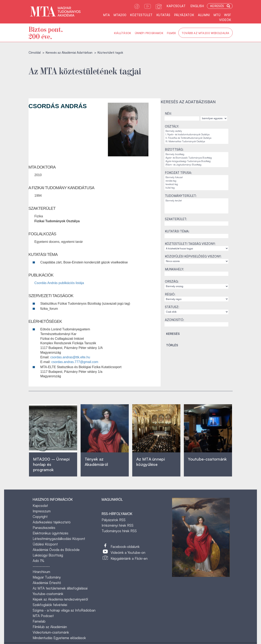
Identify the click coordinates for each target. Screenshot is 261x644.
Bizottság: (174, 149)
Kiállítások (123, 33)
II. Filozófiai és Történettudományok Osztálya (196, 138)
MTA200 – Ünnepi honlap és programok (51, 464)
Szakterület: (176, 219)
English (197, 6)
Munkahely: (174, 269)
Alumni (204, 15)
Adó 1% (38, 561)
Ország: (172, 281)
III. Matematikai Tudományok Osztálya (196, 142)
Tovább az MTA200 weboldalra (205, 33)
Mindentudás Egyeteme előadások (59, 638)
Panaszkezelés (44, 528)
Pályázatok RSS (114, 520)
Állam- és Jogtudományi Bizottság (196, 165)
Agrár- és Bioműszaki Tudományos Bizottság (196, 158)
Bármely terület (196, 201)
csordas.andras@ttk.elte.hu (70, 357)
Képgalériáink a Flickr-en (129, 558)
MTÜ (217, 15)
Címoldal (35, 53)
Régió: (170, 294)
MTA (106, 15)
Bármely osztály (196, 131)
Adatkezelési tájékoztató (52, 522)
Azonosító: (174, 320)
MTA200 (120, 15)
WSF (228, 15)
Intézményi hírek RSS (118, 525)
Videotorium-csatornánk (51, 632)
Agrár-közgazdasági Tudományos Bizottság (196, 161)
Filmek (171, 33)
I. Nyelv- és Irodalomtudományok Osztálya (196, 135)
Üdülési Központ (45, 544)
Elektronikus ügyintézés (51, 533)
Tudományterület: (181, 196)
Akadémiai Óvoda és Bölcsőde (56, 550)
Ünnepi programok (149, 33)
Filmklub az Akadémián (50, 627)
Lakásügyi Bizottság (48, 555)
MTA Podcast (43, 616)
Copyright (40, 517)
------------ (41, 566)
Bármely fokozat (196, 177)
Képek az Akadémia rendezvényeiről (60, 599)
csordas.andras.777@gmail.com (75, 362)
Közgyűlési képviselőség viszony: (193, 256)
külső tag (196, 188)
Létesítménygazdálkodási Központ (59, 539)
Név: (168, 114)
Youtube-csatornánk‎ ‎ (207, 459)
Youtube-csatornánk (48, 594)
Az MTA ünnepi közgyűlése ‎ (151, 462)
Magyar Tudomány (47, 577)
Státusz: (172, 307)
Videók (225, 20)
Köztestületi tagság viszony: (190, 244)
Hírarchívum (41, 572)
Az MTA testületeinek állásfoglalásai (60, 588)
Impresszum (42, 511)
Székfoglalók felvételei (50, 605)
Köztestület (141, 15)
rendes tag (196, 181)
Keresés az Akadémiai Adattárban (69, 53)
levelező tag (196, 184)
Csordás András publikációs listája (59, 283)
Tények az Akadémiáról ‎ (96, 462)
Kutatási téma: (177, 231)
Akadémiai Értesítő (47, 583)
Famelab (39, 621)
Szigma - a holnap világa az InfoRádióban (64, 610)
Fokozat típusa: (178, 173)
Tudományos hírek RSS (119, 531)
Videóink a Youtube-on (128, 552)
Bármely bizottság (196, 154)
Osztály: (172, 126)
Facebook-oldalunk (125, 547)
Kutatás (163, 15)
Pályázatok (184, 15)
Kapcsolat (176, 6)
